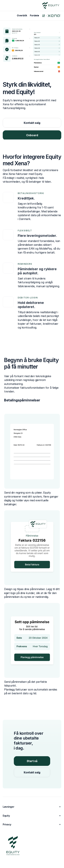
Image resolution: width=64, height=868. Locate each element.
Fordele (34, 16)
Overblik (22, 16)
